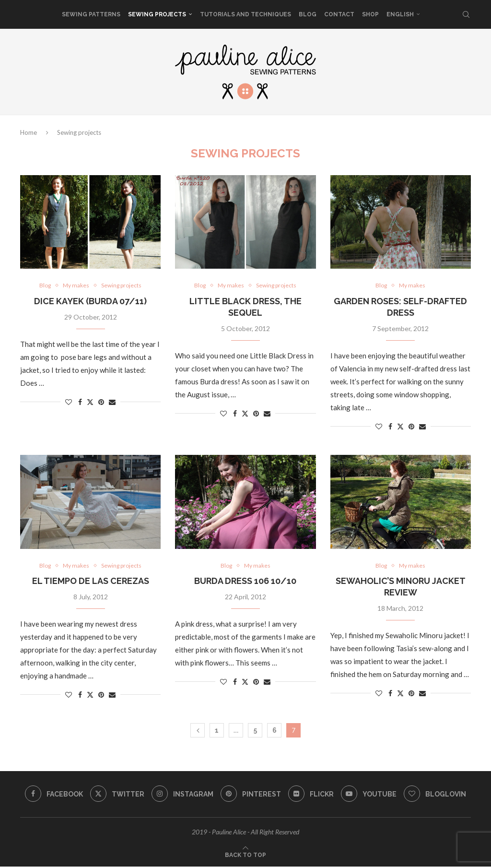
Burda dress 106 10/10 (245, 582)
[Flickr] (312, 796)
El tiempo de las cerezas (91, 582)
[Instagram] (181, 796)
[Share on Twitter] (90, 402)
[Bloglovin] (438, 796)
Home (29, 132)
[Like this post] (69, 402)
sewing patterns (91, 14)
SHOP (370, 14)
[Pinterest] (251, 796)
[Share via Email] (112, 402)
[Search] (466, 14)
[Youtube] (371, 796)
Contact (339, 14)
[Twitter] (115, 796)
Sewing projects (157, 14)
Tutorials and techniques (245, 14)
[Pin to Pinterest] (101, 402)
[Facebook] (51, 796)
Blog (308, 14)
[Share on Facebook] (80, 402)
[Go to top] (245, 856)
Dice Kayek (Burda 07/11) (90, 302)
